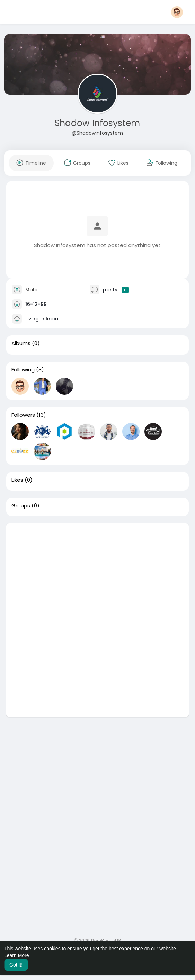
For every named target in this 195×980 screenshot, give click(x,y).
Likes (17, 480)
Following (23, 370)
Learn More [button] (17, 955)
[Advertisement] (97, 572)
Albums (21, 343)
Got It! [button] (16, 965)
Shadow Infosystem (97, 123)
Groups (21, 506)
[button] (177, 12)
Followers (23, 415)
